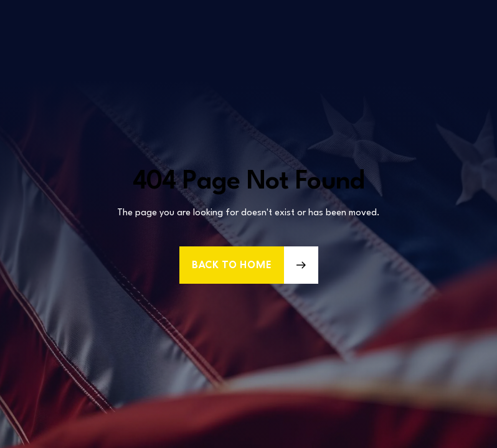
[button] (249, 265)
